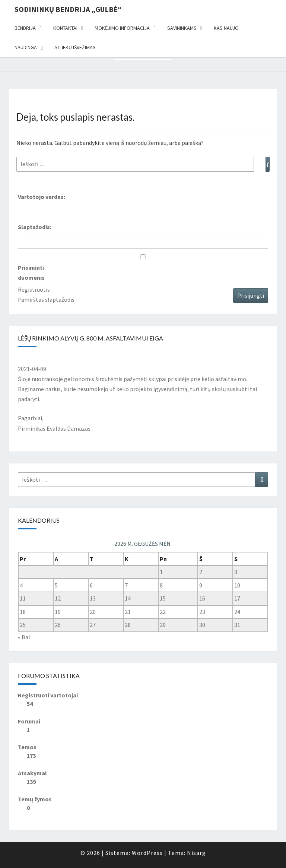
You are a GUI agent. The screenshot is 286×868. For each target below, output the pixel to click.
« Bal (24, 637)
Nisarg (196, 853)
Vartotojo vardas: (42, 197)
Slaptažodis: (35, 227)
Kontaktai (65, 28)
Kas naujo (226, 28)
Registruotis (34, 289)
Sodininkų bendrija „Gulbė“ (68, 9)
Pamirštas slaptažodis (46, 300)
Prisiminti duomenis (31, 273)
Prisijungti (251, 295)
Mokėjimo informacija (122, 28)
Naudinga (26, 47)
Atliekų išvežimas (75, 47)
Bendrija (25, 28)
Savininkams (182, 28)
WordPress (147, 853)
